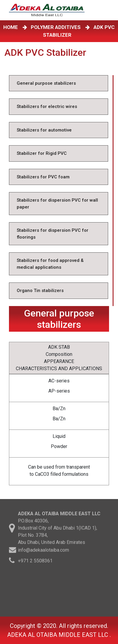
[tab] (59, 83)
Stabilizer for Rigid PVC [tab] (42, 153)
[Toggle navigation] (109, 10)
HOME (12, 27)
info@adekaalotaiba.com (43, 551)
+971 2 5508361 (35, 562)
